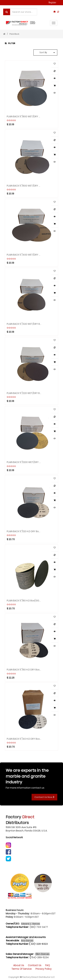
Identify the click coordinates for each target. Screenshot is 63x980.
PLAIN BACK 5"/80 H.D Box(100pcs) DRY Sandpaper (24, 600)
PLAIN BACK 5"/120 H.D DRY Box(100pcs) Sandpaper (24, 531)
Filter (10, 43)
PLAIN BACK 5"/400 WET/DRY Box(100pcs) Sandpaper (24, 255)
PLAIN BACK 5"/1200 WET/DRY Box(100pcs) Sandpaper (24, 462)
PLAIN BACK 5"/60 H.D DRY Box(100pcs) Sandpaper (24, 669)
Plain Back (14, 34)
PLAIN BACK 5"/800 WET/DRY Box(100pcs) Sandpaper (24, 116)
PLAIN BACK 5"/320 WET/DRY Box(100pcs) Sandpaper (24, 324)
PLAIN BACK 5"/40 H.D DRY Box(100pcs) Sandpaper (24, 739)
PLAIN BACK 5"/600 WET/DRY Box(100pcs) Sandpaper (24, 186)
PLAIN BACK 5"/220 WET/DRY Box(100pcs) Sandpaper (24, 393)
